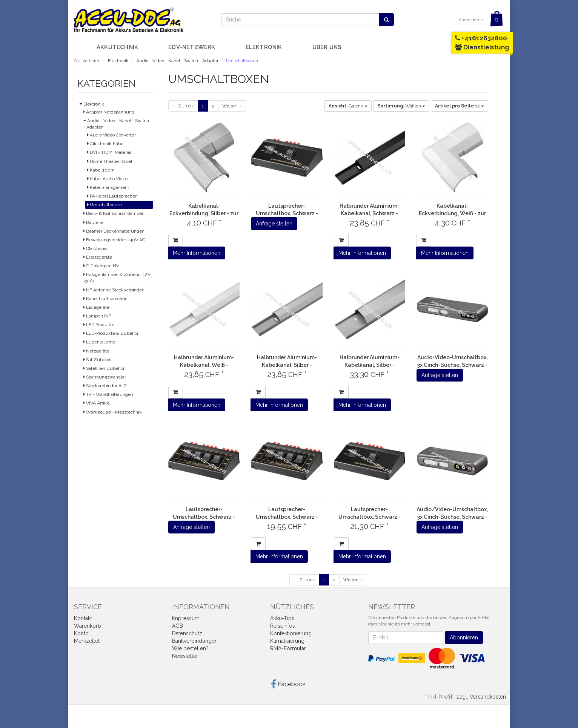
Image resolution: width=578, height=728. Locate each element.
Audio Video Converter (111, 135)
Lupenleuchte (99, 342)
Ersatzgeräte (98, 257)
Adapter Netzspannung (109, 112)
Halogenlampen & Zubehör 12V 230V (117, 278)
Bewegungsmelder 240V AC (114, 240)
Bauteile (93, 222)
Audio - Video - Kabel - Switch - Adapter (116, 124)
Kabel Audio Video (107, 179)
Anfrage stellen (274, 224)
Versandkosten (488, 697)
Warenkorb (88, 626)
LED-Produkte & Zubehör (111, 333)
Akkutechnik (117, 47)
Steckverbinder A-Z (105, 386)
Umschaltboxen (105, 205)
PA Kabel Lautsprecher (112, 196)
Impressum (186, 618)
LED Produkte (99, 325)
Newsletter (185, 656)
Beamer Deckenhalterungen (114, 231)
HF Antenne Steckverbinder (113, 290)
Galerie (348, 106)
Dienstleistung (482, 47)
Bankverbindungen (195, 641)
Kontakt (83, 618)
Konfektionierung (291, 633)
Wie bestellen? (190, 648)
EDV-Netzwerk (192, 47)
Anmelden (471, 20)
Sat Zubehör (98, 360)
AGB (178, 626)
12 (460, 106)
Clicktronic (95, 248)
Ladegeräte (96, 307)
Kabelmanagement (108, 187)
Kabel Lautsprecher (105, 299)
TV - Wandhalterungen (108, 394)
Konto (81, 633)
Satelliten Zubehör (104, 368)
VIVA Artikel (97, 403)
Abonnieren (464, 638)
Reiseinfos (283, 626)
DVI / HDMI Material (109, 152)
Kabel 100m (101, 170)
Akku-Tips (282, 618)
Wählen (401, 106)
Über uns (327, 47)
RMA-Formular (288, 648)
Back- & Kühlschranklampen (114, 213)
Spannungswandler (105, 377)
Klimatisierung (287, 641)
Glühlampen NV (101, 266)
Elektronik (264, 47)
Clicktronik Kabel (106, 144)
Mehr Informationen (197, 253)
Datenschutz (187, 633)
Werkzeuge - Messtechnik (113, 412)
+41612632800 (481, 38)
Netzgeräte (96, 351)
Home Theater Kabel (110, 161)
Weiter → (232, 106)
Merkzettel (87, 641)
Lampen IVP (97, 316)
